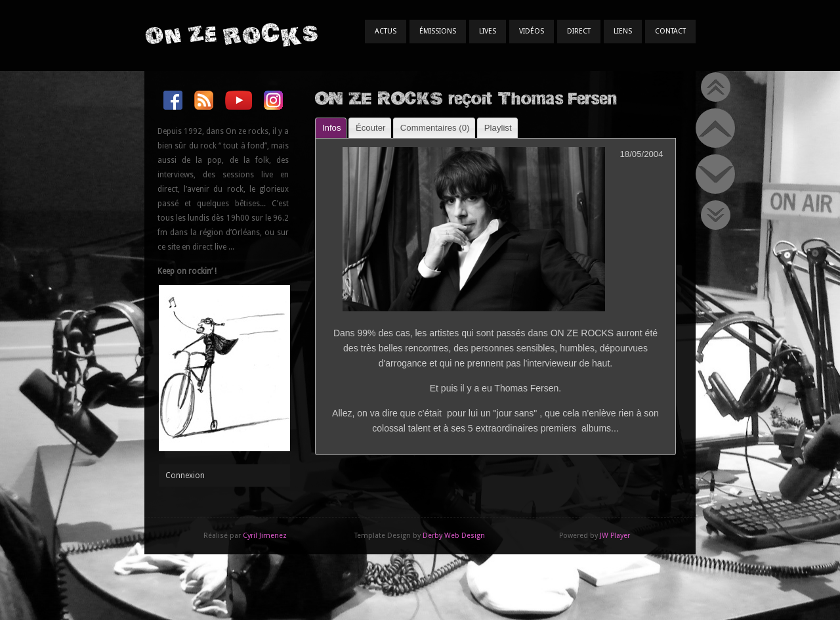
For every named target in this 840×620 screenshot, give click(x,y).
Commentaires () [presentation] (435, 128)
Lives (488, 31)
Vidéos (532, 31)
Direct (579, 31)
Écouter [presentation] (370, 128)
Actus (386, 31)
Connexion (185, 476)
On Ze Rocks (231, 34)
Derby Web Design (454, 536)
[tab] (331, 128)
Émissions (438, 31)
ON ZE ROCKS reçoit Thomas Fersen (466, 98)
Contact (670, 31)
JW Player (615, 536)
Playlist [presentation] (498, 128)
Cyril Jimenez (265, 536)
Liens (623, 31)
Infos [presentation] (332, 128)
